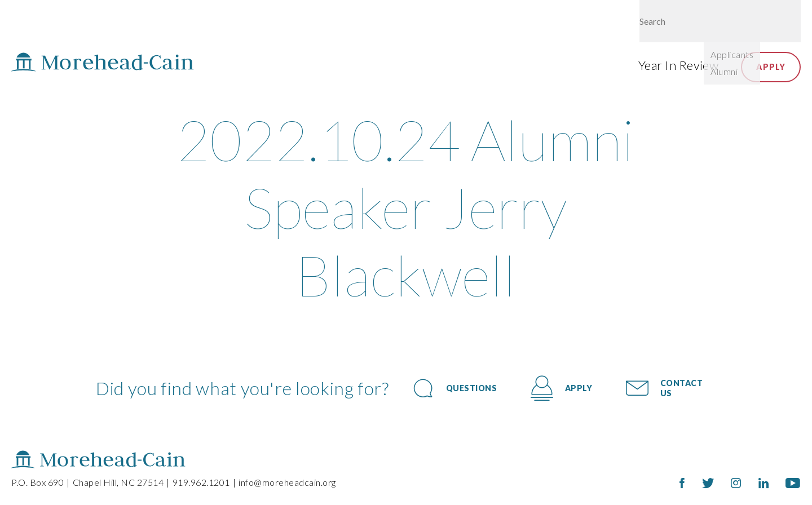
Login (718, 24)
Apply (771, 67)
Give (676, 24)
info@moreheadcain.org (287, 482)
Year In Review (678, 65)
